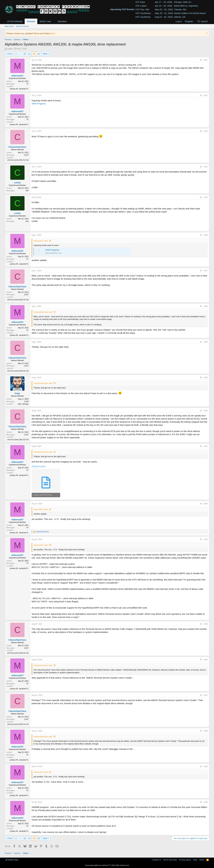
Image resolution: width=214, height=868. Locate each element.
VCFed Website (15, 21)
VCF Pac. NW (142, 9)
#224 (206, 167)
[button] (53, 21)
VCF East (140, 2)
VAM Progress (39, 104)
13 (39, 54)
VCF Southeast (143, 17)
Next (45, 54)
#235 (206, 624)
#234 (206, 539)
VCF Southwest (143, 13)
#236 (206, 660)
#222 (206, 95)
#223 (206, 131)
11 (29, 54)
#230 (206, 378)
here (53, 33)
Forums (31, 21)
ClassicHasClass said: (43, 312)
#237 (206, 695)
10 (25, 54)
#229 (206, 342)
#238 (206, 731)
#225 (206, 197)
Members (62, 21)
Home (202, 860)
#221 (206, 60)
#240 (206, 802)
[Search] (202, 21)
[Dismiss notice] (206, 33)
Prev (10, 54)
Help (195, 860)
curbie (10, 49)
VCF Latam (141, 6)
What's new (45, 21)
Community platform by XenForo (107, 865)
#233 (206, 504)
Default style (12, 860)
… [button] (20, 54)
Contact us (156, 860)
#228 (206, 306)
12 (34, 54)
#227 (206, 271)
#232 (206, 446)
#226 (206, 235)
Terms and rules (170, 860)
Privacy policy (185, 860)
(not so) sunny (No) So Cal (18, 160)
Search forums (22, 26)
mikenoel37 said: (41, 241)
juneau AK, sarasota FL (19, 89)
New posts (9, 26)
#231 (206, 411)
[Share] (201, 60)
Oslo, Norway (23, 404)
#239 (206, 766)
